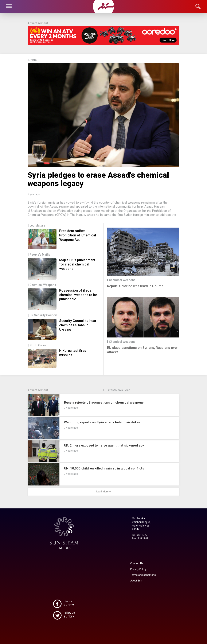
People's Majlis (40, 255)
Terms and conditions (143, 575)
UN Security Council (43, 315)
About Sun (136, 581)
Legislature (37, 226)
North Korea (38, 345)
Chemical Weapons (43, 285)
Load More (104, 492)
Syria (33, 60)
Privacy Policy (138, 569)
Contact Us (137, 563)
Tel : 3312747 (140, 535)
